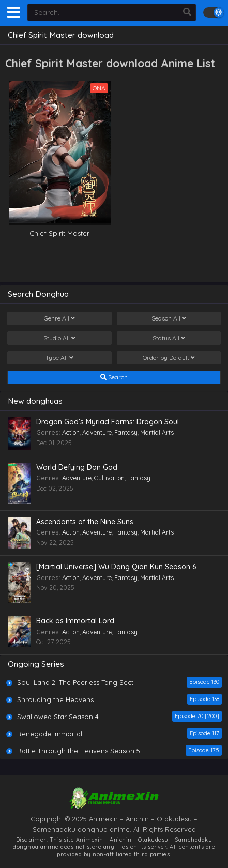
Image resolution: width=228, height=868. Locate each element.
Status (169, 338)
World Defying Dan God (77, 467)
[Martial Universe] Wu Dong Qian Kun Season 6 (116, 567)
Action (71, 432)
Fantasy (126, 432)
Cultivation (109, 478)
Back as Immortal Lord (75, 621)
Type (59, 358)
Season (169, 318)
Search (114, 377)
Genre (59, 318)
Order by (169, 358)
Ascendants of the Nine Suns (85, 522)
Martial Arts (157, 432)
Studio (59, 338)
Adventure (97, 432)
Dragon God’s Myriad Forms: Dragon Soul (108, 422)
